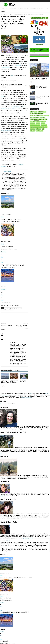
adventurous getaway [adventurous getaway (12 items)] (35, 117)
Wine (12, 75)
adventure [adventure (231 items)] (39, 115)
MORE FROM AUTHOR (16, 371)
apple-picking (12, 308)
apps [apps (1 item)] (46, 127)
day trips (47, 394)
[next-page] (4, 386)
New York (17, 16)
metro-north (4, 310)
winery (12, 310)
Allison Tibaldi (5, 28)
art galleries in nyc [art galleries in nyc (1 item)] (40, 131)
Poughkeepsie (6, 68)
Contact (8, 1)
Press (5, 1)
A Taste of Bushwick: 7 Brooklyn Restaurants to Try (14, 381)
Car (2, 257)
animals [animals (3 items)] (38, 123)
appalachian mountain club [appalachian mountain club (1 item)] (35, 125)
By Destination (13, 8)
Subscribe (12, 1)
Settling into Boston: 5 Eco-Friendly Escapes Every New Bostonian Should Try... (39, 80)
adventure (18, 65)
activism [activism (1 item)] (44, 112)
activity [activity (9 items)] (32, 114)
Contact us (2, 404)
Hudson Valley (22, 16)
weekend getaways (6, 395)
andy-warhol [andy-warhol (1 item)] (33, 123)
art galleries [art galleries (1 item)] (33, 131)
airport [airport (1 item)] (32, 121)
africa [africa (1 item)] (40, 119)
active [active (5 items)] (40, 112)
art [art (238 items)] (43, 129)
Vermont (3, 252)
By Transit (27, 8)
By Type (7, 8)
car (31, 394)
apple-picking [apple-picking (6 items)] (44, 125)
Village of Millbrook (6, 131)
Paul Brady (31, 83)
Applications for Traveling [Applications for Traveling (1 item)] (39, 127)
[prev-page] (2, 386)
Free (2, 262)
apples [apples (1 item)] (32, 127)
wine (1, 453)
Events (14, 16)
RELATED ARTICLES (6, 371)
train (8, 310)
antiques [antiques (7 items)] (43, 123)
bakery (20, 139)
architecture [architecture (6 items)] (38, 129)
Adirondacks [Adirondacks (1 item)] (33, 116)
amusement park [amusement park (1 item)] (43, 121)
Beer (2, 335)
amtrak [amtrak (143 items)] (36, 121)
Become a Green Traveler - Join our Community (39, 50)
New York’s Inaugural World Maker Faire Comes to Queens (22, 327)
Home (3, 8)
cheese (17, 308)
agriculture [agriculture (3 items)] (45, 119)
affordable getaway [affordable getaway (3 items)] (34, 119)
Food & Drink (7, 14)
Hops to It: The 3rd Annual (7, 325)
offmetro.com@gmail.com (27, 398)
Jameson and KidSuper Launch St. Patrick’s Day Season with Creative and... (42, 103)
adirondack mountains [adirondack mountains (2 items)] (39, 114)
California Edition (34, 8)
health (3, 97)
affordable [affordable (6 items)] (42, 117)
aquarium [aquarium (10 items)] (32, 129)
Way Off (41, 8)
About (2, 1)
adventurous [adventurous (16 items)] (46, 115)
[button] (48, 8)
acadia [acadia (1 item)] (36, 112)
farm (21, 308)
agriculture (7, 308)
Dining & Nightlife (14, 14)
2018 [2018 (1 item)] (32, 112)
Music (3, 217)
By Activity (20, 8)
